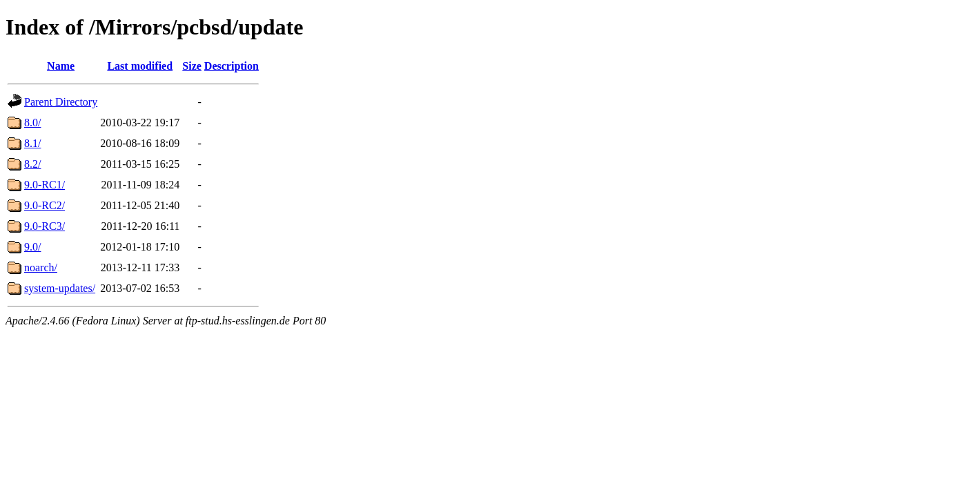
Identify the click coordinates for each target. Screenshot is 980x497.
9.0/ (32, 247)
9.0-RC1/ (45, 185)
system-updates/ (60, 288)
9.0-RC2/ (45, 205)
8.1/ (32, 143)
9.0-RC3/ (45, 226)
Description (232, 66)
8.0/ (32, 123)
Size (192, 66)
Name (61, 66)
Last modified (140, 66)
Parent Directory (61, 102)
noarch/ (41, 267)
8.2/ (32, 164)
